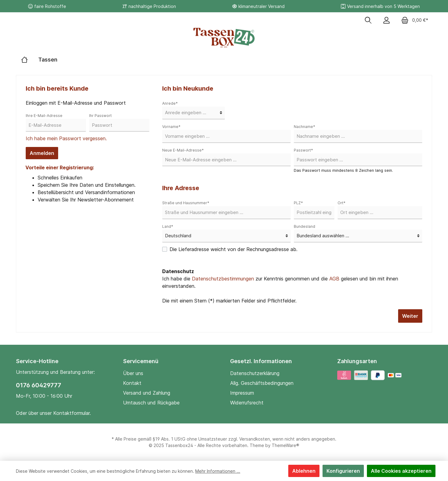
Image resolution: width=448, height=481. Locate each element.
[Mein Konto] (386, 21)
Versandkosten (255, 439)
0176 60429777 (39, 385)
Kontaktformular (71, 413)
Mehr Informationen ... (218, 471)
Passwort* (303, 150)
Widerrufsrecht (247, 403)
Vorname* (171, 127)
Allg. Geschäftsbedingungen (262, 383)
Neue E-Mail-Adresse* (183, 150)
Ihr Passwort (100, 116)
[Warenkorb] (415, 21)
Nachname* (304, 127)
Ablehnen (304, 471)
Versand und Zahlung (147, 393)
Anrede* (170, 103)
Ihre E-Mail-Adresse (44, 116)
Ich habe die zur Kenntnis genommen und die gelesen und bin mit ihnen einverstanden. (280, 282)
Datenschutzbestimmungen (223, 279)
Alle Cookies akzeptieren (401, 471)
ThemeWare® (286, 445)
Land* (168, 226)
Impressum (242, 393)
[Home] (24, 60)
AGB (334, 279)
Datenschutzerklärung (255, 373)
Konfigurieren (343, 471)
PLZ (298, 203)
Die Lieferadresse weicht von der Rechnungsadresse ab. (233, 249)
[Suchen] (368, 21)
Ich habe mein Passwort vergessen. (66, 138)
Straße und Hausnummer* (186, 203)
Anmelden (42, 153)
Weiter (410, 316)
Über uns (133, 373)
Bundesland (304, 226)
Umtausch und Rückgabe (151, 403)
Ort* (342, 203)
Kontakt (132, 383)
